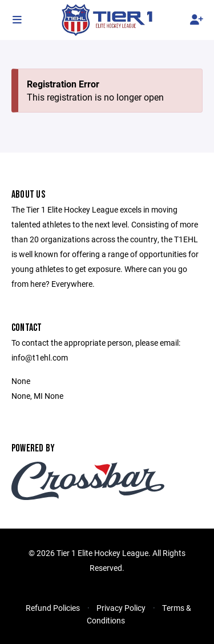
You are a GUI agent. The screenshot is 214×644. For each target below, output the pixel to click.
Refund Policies (53, 608)
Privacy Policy (121, 608)
